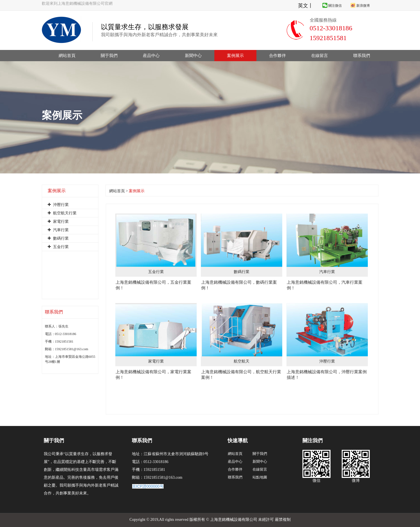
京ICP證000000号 (148, 486)
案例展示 (235, 56)
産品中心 (151, 56)
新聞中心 (193, 56)
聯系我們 (362, 56)
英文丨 (306, 6)
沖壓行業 (58, 205)
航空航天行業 (62, 213)
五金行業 (58, 247)
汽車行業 (58, 230)
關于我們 (109, 56)
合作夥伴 (277, 56)
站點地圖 (260, 477)
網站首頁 (67, 56)
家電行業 (58, 222)
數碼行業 (58, 238)
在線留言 (320, 56)
